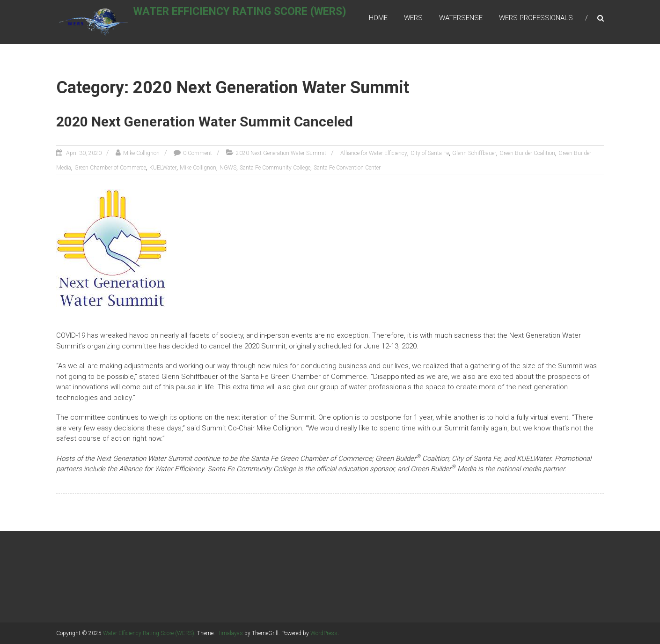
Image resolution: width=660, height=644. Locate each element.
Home (378, 18)
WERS (413, 18)
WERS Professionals (536, 18)
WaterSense (461, 18)
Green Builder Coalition (527, 154)
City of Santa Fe (430, 154)
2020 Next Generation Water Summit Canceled (205, 122)
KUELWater (163, 168)
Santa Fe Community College (275, 168)
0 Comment (198, 154)
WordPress (324, 633)
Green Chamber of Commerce (110, 168)
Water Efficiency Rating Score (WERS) (252, 17)
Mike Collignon (141, 154)
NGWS (228, 168)
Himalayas (230, 633)
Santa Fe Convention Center (347, 168)
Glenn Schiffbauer (474, 154)
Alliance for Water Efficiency (374, 154)
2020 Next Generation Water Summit (281, 154)
